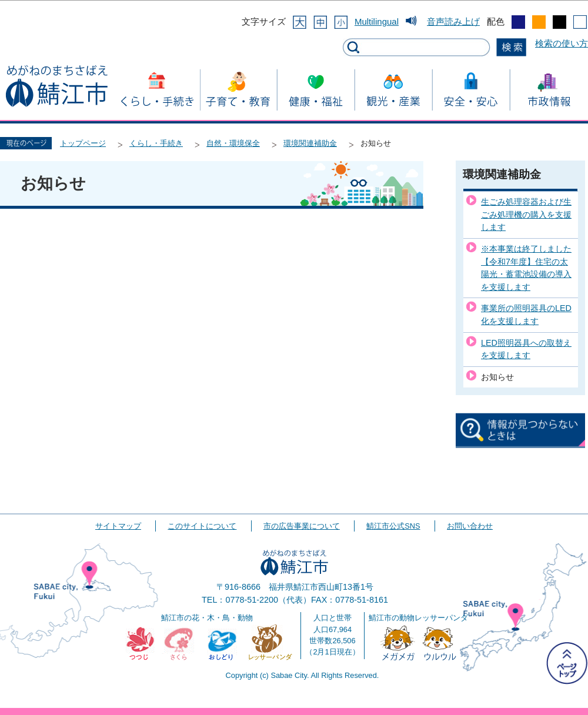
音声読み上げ (453, 21)
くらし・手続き (156, 143)
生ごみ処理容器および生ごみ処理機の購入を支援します (526, 214)
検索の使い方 (562, 43)
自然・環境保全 (233, 143)
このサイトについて (202, 526)
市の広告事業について (302, 526)
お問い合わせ (470, 526)
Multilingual (377, 21)
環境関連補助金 (310, 143)
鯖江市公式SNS (393, 526)
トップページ (83, 143)
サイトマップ (118, 526)
